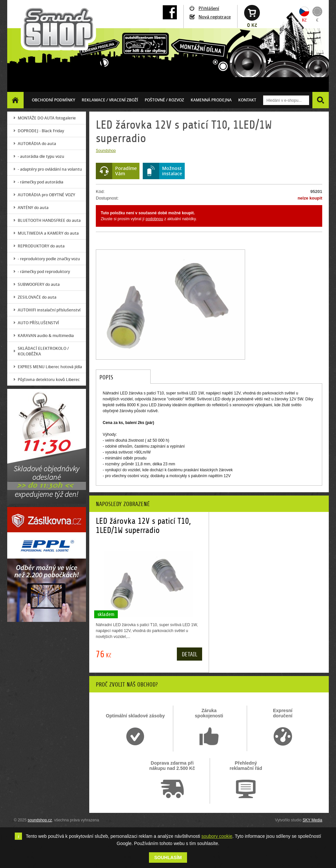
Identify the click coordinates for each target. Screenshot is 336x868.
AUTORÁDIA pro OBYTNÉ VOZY (46, 195)
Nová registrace (215, 17)
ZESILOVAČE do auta (37, 297)
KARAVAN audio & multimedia (46, 336)
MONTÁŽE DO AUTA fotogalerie (47, 118)
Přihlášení (209, 8)
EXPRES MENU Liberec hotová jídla (50, 367)
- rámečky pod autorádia (41, 182)
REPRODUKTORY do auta (41, 246)
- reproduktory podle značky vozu (49, 259)
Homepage (15, 100)
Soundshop (106, 151)
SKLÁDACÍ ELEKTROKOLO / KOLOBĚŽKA (43, 351)
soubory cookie (217, 836)
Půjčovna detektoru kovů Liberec (49, 380)
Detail (189, 655)
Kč (304, 20)
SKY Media (312, 820)
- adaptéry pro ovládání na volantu (50, 169)
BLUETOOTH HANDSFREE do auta (49, 220)
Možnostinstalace (172, 171)
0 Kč (252, 25)
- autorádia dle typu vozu (41, 156)
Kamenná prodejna (211, 100)
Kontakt (247, 100)
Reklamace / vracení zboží (110, 100)
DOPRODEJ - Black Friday (41, 131)
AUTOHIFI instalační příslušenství (49, 310)
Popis (106, 378)
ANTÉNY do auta (33, 208)
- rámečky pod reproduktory (44, 272)
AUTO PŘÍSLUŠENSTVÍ (38, 323)
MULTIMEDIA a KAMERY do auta (48, 233)
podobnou (154, 219)
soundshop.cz (40, 820)
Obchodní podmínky (53, 100)
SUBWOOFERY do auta (39, 284)
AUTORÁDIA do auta (37, 144)
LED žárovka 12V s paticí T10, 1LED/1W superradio (143, 526)
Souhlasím (168, 857)
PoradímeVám (126, 171)
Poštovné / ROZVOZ (164, 100)
